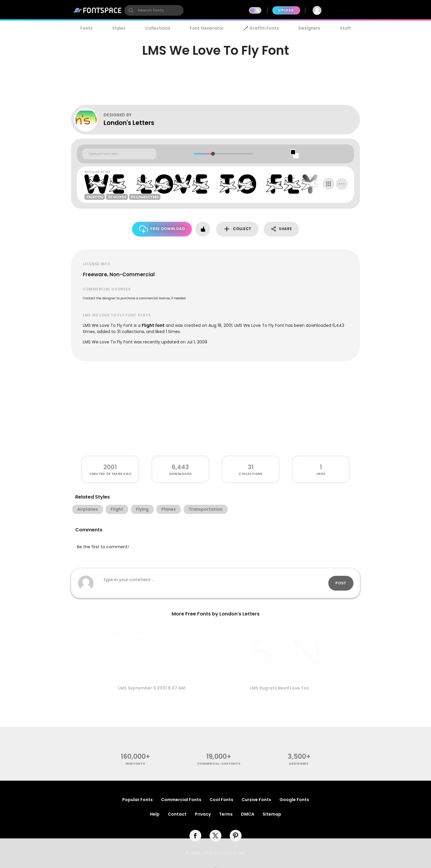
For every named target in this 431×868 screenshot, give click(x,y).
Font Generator (207, 28)
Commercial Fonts (181, 800)
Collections (158, 28)
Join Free (344, 10)
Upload (286, 10)
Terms (226, 814)
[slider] (213, 154)
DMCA (248, 814)
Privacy (203, 814)
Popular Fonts (137, 800)
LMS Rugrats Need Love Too (280, 688)
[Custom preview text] (119, 154)
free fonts (135, 764)
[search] (154, 10)
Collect (237, 229)
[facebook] (195, 836)
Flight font (153, 325)
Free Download (162, 229)
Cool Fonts (221, 800)
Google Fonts (294, 800)
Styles (119, 28)
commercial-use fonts (219, 764)
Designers (309, 28)
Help (155, 814)
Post (341, 583)
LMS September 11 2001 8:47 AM (152, 688)
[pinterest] (236, 836)
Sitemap (272, 814)
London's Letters (129, 123)
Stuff (345, 28)
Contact (177, 814)
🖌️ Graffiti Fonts (261, 28)
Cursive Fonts (256, 800)
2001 (110, 467)
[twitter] (215, 836)
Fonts (86, 28)
